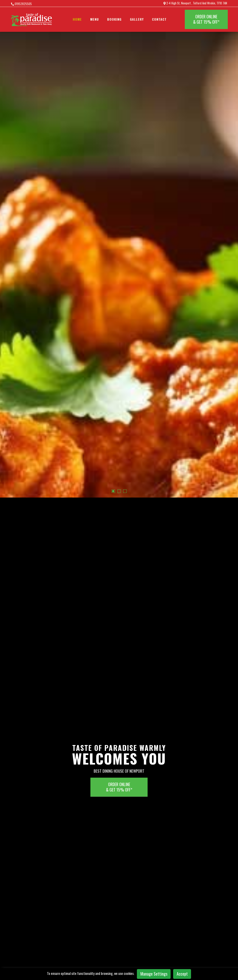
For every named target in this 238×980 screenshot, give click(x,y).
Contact (159, 19)
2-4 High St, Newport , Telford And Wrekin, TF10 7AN (195, 3)
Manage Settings (154, 974)
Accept (182, 974)
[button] (113, 223)
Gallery (137, 19)
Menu (94, 19)
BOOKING (114, 19)
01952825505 (21, 4)
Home (77, 19)
